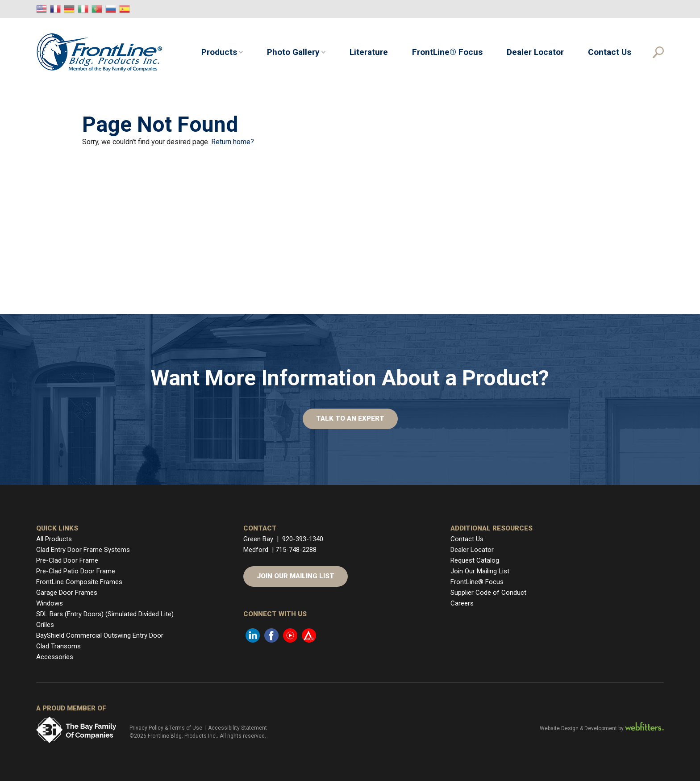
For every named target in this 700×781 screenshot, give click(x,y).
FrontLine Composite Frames (79, 582)
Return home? (233, 142)
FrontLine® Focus (447, 52)
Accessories (55, 657)
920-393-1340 (303, 539)
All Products (54, 539)
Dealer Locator (535, 52)
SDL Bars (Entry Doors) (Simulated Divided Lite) (105, 614)
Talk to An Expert (350, 418)
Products (219, 52)
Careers (462, 603)
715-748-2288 (296, 550)
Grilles (45, 625)
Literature (369, 52)
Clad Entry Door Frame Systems (83, 550)
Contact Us (610, 52)
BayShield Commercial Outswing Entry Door (100, 635)
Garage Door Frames (67, 593)
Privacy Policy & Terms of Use (166, 728)
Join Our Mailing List (296, 576)
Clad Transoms (58, 646)
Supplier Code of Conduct (488, 593)
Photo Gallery (293, 52)
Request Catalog (475, 560)
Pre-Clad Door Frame (67, 560)
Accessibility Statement (237, 728)
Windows (50, 603)
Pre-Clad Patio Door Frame (76, 571)
